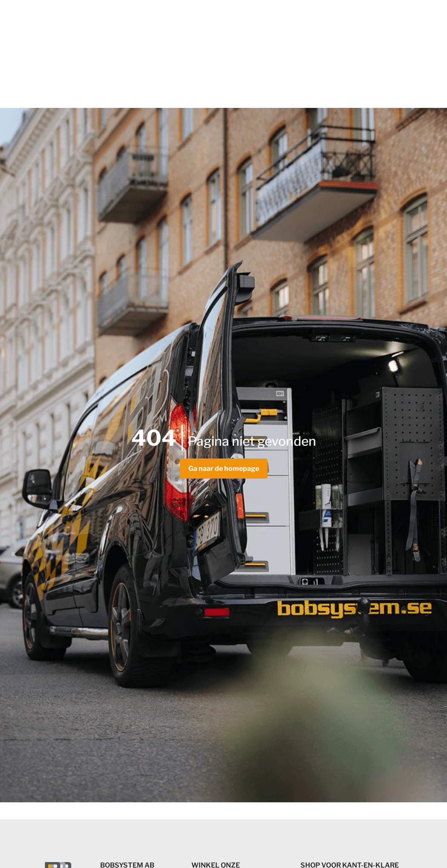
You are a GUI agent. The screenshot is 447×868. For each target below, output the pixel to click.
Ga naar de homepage (224, 469)
